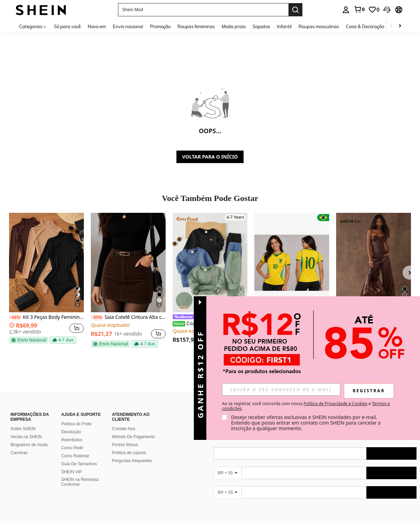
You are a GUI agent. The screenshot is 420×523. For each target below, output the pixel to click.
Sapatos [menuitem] (261, 26)
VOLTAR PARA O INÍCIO (210, 157)
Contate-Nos (124, 429)
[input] (281, 389)
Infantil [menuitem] (284, 26)
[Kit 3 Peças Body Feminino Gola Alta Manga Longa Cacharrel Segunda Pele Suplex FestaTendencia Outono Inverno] (46, 263)
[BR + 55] (228, 473)
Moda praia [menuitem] (234, 26)
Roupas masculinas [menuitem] (319, 26)
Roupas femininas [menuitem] (196, 26)
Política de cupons (129, 453)
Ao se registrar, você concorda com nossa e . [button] (306, 406)
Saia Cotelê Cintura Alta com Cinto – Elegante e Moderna (128, 317)
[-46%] (15, 317)
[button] (387, 10)
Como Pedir (72, 448)
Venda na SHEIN (26, 437)
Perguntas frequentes (132, 461)
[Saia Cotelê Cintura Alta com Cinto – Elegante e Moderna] (128, 263)
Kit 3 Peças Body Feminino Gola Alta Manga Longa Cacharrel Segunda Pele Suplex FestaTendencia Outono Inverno (46, 317)
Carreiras (19, 453)
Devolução (71, 432)
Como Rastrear (75, 456)
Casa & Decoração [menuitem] (365, 26)
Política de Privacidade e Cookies (335, 404)
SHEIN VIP (72, 472)
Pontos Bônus (125, 445)
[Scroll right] (400, 26)
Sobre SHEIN (23, 429)
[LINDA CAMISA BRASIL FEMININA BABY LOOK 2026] (292, 263)
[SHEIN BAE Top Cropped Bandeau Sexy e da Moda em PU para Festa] (374, 263)
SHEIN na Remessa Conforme (80, 482)
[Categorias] (33, 26)
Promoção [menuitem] (160, 26)
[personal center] (346, 10)
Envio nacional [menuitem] (128, 26)
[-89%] (97, 317)
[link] (359, 9)
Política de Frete (76, 424)
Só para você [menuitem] (67, 26)
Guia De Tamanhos (79, 464)
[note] (29, 340)
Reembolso (72, 440)
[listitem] (46, 280)
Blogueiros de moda (29, 445)
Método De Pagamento (133, 437)
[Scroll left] (391, 26)
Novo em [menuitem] (97, 26)
